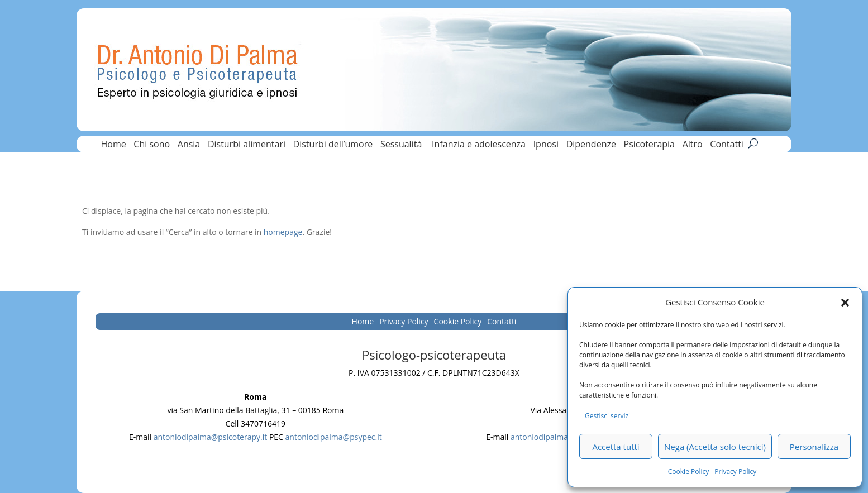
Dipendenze (591, 145)
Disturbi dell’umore (333, 145)
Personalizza (814, 447)
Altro (693, 145)
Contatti (727, 145)
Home (113, 145)
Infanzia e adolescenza (479, 145)
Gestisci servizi (607, 416)
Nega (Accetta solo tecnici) (715, 447)
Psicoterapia (649, 145)
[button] (845, 303)
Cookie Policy (688, 472)
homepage (283, 232)
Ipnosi (546, 145)
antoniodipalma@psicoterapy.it (211, 437)
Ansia (189, 145)
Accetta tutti (616, 447)
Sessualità (402, 145)
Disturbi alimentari (247, 145)
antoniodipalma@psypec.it (334, 437)
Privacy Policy (735, 472)
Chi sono (152, 145)
